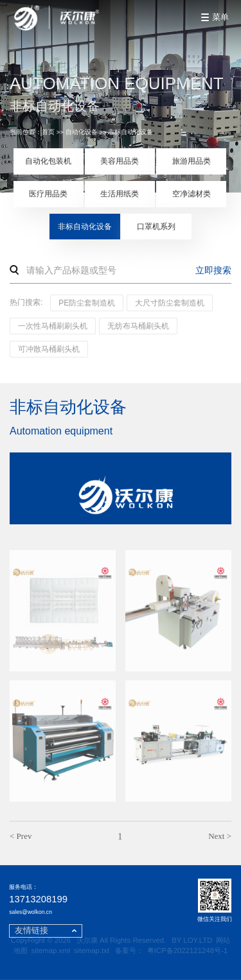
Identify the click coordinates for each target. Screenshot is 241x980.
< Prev (21, 838)
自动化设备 (82, 132)
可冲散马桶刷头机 (49, 349)
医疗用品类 (48, 194)
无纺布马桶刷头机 (138, 326)
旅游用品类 (192, 161)
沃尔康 (87, 940)
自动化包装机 (48, 161)
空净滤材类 (192, 194)
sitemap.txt (92, 950)
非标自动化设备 (130, 132)
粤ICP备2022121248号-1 (187, 950)
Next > (220, 838)
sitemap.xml (51, 950)
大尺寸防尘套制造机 (170, 303)
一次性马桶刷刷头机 (53, 326)
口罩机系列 (156, 227)
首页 (48, 132)
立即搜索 (213, 270)
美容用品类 (120, 161)
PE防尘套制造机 (87, 303)
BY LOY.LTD (192, 940)
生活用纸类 (120, 194)
